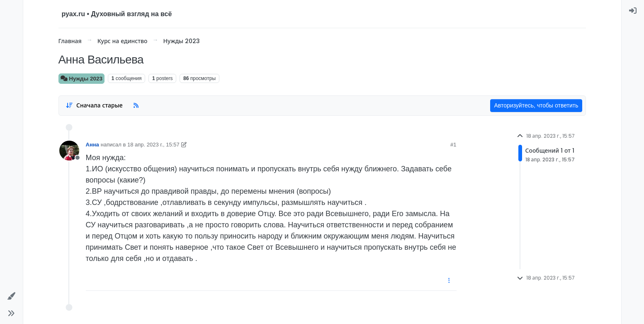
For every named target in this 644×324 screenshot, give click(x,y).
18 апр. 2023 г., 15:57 (153, 145)
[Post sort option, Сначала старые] (94, 106)
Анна (92, 145)
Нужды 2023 (82, 79)
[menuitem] (633, 11)
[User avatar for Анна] (69, 151)
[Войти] (633, 11)
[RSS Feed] (136, 106)
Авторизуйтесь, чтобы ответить (536, 105)
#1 (453, 145)
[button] (11, 296)
